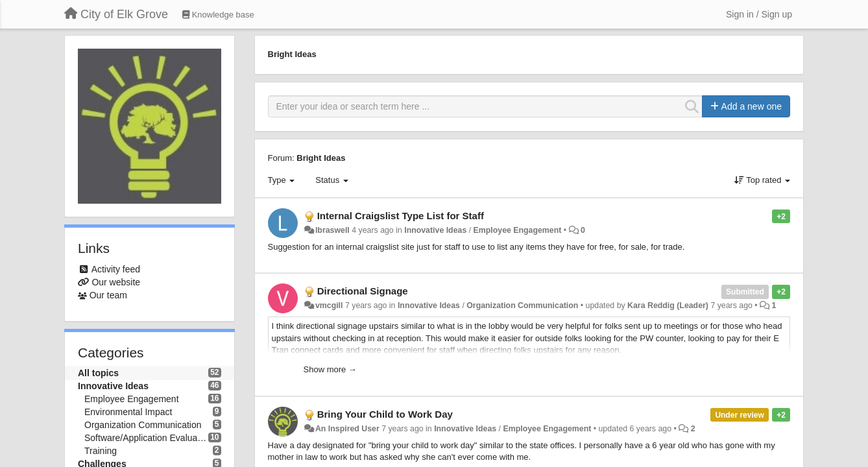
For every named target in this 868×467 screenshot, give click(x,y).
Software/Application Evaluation (146, 438)
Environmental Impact (128, 412)
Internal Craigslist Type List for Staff (401, 216)
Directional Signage (363, 291)
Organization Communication (143, 425)
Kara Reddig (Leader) (668, 305)
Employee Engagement (132, 399)
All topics (98, 373)
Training (101, 451)
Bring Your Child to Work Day (385, 414)
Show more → (330, 369)
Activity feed (116, 269)
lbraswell (332, 230)
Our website (116, 282)
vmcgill (329, 305)
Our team (108, 295)
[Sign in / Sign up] (759, 14)
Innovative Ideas (113, 386)
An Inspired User (347, 429)
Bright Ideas (321, 158)
